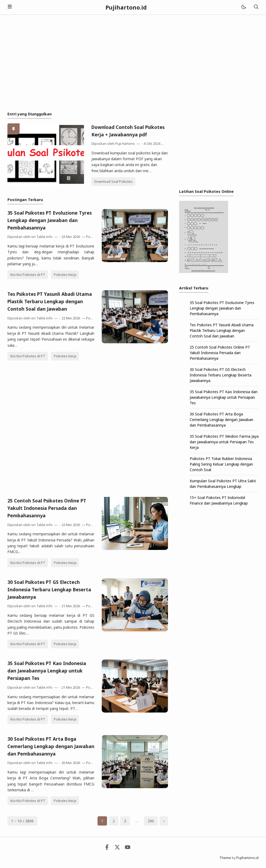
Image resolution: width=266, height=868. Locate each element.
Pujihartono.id (247, 858)
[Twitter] (117, 849)
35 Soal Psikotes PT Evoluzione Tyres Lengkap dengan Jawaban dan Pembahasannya (50, 220)
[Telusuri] (256, 7)
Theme (225, 858)
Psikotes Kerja (65, 275)
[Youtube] (128, 849)
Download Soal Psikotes (114, 182)
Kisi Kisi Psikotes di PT (28, 275)
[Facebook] (107, 849)
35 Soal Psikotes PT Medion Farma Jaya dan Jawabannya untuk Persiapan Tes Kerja (224, 442)
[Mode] (243, 7)
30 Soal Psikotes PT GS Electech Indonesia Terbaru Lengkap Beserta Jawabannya (49, 589)
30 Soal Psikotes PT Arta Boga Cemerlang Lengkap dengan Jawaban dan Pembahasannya (51, 746)
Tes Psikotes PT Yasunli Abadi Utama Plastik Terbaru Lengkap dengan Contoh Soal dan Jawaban (50, 301)
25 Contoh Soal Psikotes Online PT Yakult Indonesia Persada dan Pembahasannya (47, 508)
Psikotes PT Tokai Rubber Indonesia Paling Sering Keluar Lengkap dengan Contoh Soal (221, 464)
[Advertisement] (133, 63)
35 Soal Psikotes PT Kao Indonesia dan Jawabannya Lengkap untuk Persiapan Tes (47, 671)
